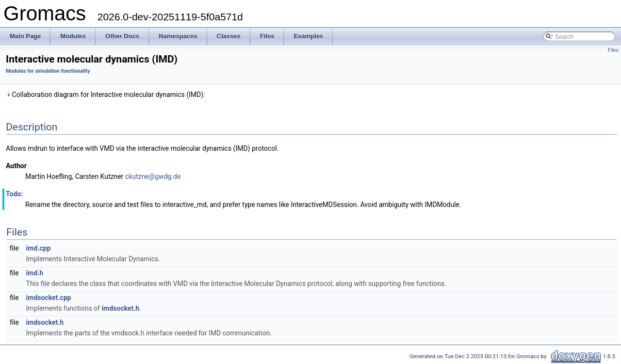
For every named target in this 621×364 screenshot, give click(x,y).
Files (613, 50)
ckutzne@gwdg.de (153, 176)
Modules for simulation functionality (48, 71)
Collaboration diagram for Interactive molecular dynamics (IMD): (106, 95)
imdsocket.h (120, 308)
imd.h (35, 273)
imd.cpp (39, 248)
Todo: (14, 194)
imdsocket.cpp (49, 298)
